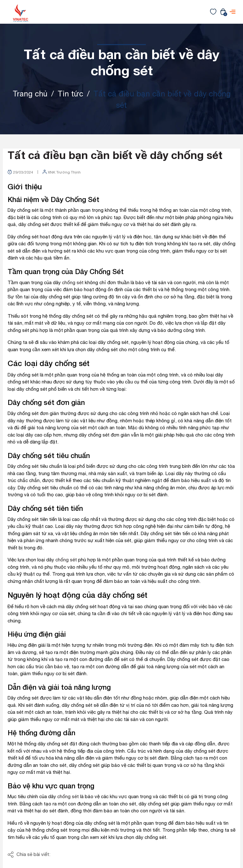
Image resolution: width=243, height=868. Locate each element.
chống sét (73, 282)
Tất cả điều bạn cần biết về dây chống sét (115, 155)
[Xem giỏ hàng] (223, 12)
